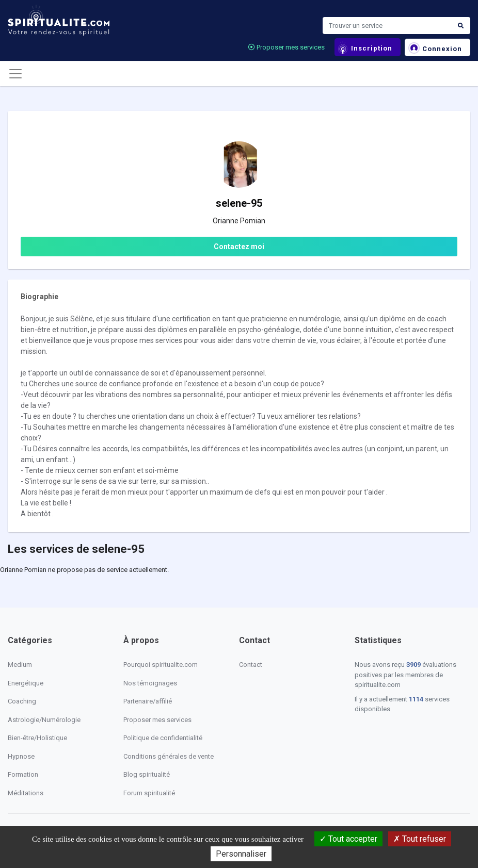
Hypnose (21, 756)
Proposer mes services (286, 47)
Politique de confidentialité (163, 738)
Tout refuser (420, 839)
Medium (20, 665)
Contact (251, 665)
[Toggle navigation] (15, 74)
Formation (23, 774)
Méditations (26, 793)
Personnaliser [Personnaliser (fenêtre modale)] (241, 854)
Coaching (22, 701)
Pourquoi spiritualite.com (161, 665)
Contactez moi (239, 247)
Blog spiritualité (147, 774)
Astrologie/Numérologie (44, 720)
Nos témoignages (150, 683)
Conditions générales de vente (169, 756)
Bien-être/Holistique (37, 738)
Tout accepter (348, 839)
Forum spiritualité (149, 793)
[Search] (387, 26)
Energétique (26, 683)
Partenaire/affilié (148, 701)
